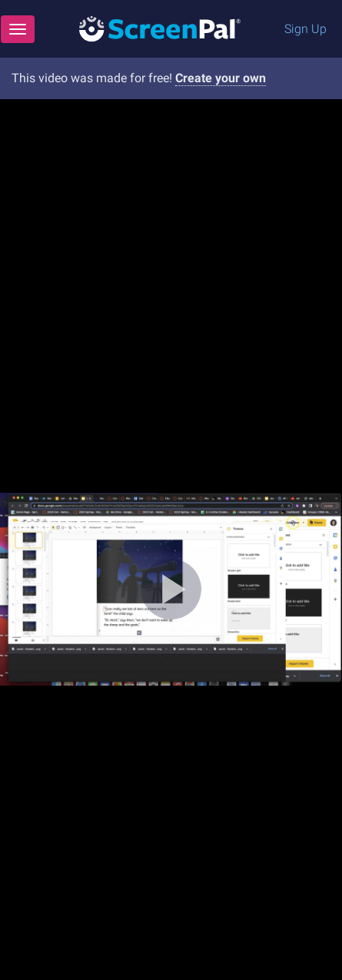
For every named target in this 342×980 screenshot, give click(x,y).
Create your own (221, 78)
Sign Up (305, 29)
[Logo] (160, 28)
